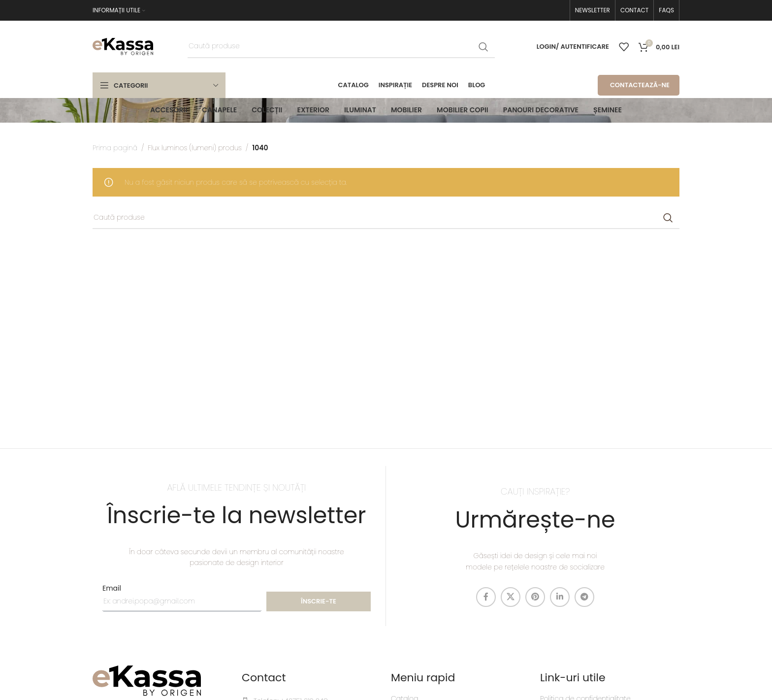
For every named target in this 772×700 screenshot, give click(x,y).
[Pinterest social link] (535, 597)
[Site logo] (123, 46)
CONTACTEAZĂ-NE (640, 85)
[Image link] (147, 680)
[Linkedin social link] (560, 597)
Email (112, 588)
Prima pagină (115, 148)
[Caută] (341, 47)
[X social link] (511, 597)
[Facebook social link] (486, 597)
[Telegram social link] (584, 597)
